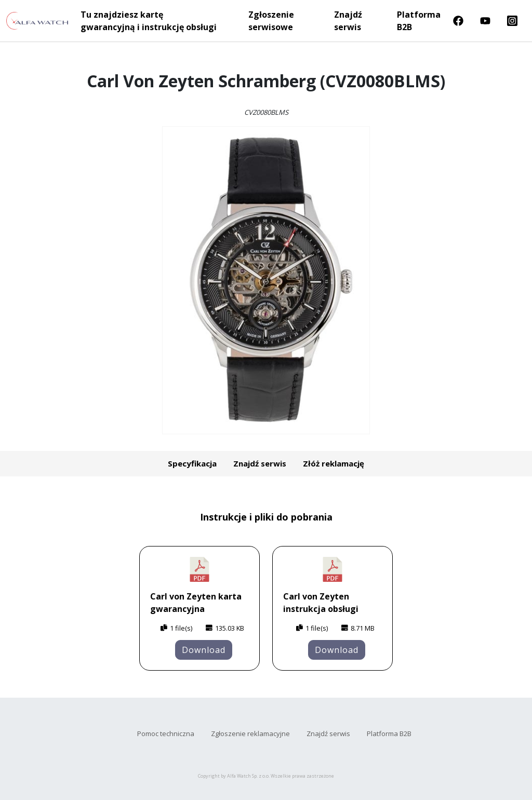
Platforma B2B (419, 21)
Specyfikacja (192, 463)
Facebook (458, 21)
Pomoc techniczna (166, 734)
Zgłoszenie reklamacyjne (250, 734)
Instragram (512, 21)
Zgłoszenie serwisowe (271, 21)
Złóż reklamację (334, 463)
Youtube (485, 21)
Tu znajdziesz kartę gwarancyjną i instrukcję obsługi (149, 21)
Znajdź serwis (348, 21)
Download (204, 650)
